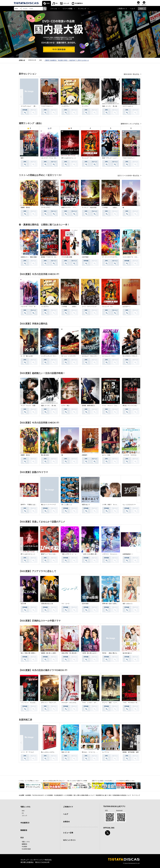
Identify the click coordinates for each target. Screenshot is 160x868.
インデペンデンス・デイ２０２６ (51, 356)
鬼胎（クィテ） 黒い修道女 (111, 106)
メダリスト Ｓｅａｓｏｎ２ (111, 554)
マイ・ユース (65, 604)
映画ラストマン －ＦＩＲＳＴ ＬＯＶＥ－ (75, 208)
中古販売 (24, 846)
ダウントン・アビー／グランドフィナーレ (54, 703)
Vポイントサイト (69, 840)
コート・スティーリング (89, 307)
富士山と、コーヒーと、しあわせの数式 (94, 752)
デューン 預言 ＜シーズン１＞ (112, 703)
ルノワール (106, 752)
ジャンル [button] (54, 9)
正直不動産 (85, 257)
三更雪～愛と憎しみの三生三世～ (92, 653)
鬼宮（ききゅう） (128, 604)
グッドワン (85, 106)
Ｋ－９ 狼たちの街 (27, 356)
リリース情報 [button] (67, 9)
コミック (66, 3)
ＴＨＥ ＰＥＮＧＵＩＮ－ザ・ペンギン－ (135, 703)
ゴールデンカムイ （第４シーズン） (32, 106)
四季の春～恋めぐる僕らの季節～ (112, 604)
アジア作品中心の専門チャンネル (125, 781)
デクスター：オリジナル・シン (71, 703)
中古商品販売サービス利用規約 (63, 795)
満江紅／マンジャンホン (130, 406)
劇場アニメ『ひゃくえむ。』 (50, 554)
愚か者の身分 (45, 455)
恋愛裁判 (85, 455)
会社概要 (21, 795)
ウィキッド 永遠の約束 (89, 208)
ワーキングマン (46, 208)
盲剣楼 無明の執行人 (88, 406)
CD (56, 3)
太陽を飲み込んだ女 (47, 604)
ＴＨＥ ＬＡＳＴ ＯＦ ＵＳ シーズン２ (95, 703)
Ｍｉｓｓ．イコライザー (69, 356)
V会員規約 (28, 795)
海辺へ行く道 (65, 752)
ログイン (144, 5)
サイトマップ (136, 795)
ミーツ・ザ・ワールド (27, 752)
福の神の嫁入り (127, 653)
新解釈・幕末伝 (25, 208)
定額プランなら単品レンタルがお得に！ (103, 781)
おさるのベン (127, 307)
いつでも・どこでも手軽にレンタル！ (29, 781)
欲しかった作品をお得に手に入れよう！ (54, 781)
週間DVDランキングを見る (130, 124)
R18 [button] (141, 9)
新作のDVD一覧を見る (132, 74)
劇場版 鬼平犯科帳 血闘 (131, 752)
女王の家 (23, 604)
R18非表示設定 (26, 849)
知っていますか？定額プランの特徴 (77, 781)
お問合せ (66, 822)
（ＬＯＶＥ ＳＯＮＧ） (130, 455)
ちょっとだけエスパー (129, 505)
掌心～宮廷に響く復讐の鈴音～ (30, 653)
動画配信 (24, 830)
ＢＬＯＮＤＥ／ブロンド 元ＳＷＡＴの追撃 (136, 356)
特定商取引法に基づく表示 (104, 795)
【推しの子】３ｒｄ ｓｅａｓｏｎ (72, 554)
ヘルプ (133, 9)
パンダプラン (65, 106)
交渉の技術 (85, 604)
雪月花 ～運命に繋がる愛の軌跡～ (113, 653)
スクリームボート (128, 106)
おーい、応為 (106, 455)
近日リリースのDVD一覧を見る (129, 176)
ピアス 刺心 (65, 406)
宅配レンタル (26, 842)
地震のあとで (86, 505)
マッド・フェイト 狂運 (28, 406)
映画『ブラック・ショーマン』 (112, 158)
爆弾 (22, 158)
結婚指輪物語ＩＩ (128, 554)
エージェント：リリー (109, 356)
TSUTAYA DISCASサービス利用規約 (43, 795)
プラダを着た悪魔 (67, 257)
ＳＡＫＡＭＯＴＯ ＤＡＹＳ (131, 257)
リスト (138, 5)
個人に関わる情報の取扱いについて (84, 795)
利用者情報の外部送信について (122, 795)
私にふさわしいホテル (48, 752)
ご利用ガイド (122, 9)
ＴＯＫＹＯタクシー (47, 106)
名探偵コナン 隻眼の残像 (29, 257)
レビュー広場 (68, 833)
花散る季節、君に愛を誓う (69, 653)
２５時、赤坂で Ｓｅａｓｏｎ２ (112, 505)
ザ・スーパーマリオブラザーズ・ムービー (115, 257)
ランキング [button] (82, 9)
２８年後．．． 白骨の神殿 (111, 208)
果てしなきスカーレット (69, 158)
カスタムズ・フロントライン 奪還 (92, 356)
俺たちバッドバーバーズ (48, 505)
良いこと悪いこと (67, 505)
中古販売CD (79, 3)
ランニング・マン (87, 158)
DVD (48, 3)
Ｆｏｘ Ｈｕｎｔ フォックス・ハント (114, 406)
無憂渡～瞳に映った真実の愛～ (50, 653)
